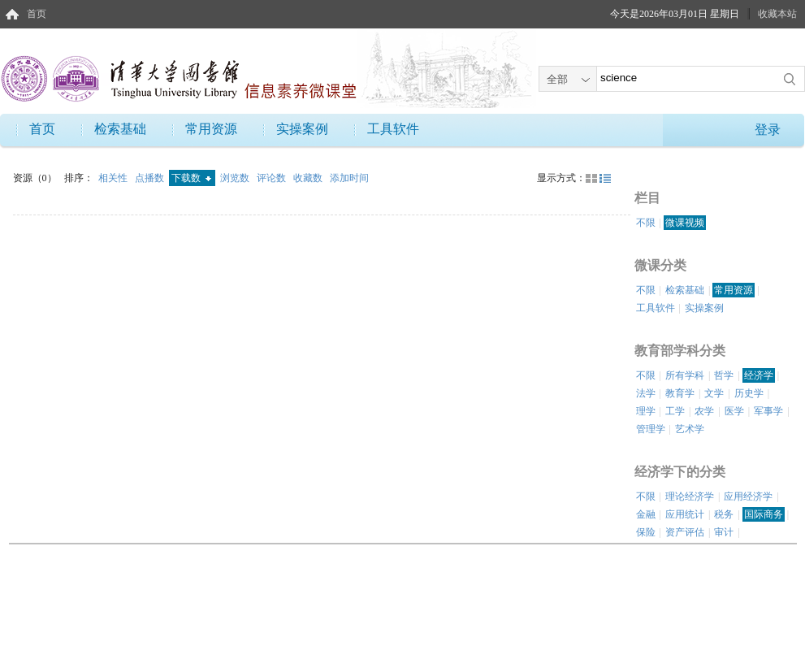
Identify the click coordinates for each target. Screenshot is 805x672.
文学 (714, 393)
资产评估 (685, 532)
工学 (675, 411)
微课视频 (685, 223)
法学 (646, 393)
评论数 (273, 178)
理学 (646, 411)
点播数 (151, 178)
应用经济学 (748, 496)
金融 (646, 514)
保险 (646, 532)
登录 (768, 130)
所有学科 (685, 375)
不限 (646, 223)
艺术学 (690, 429)
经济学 (759, 375)
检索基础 (120, 129)
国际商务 (764, 514)
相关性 (114, 178)
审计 (724, 532)
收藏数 (309, 178)
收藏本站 (777, 14)
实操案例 (302, 129)
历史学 (749, 393)
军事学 (768, 411)
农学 (704, 411)
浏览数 (236, 178)
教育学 (680, 393)
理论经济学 (690, 496)
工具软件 (393, 129)
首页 (37, 14)
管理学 (651, 429)
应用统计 (685, 514)
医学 (734, 411)
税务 (724, 514)
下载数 (191, 178)
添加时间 (349, 178)
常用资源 (211, 129)
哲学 (724, 375)
